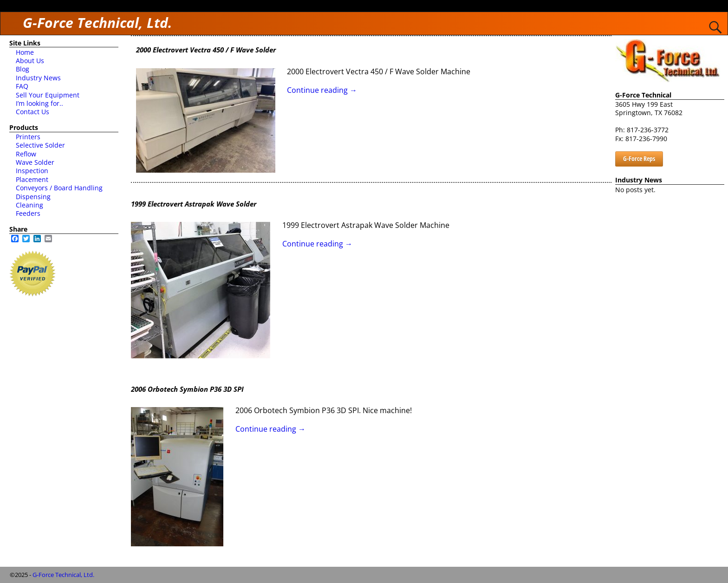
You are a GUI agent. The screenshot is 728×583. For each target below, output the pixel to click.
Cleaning (29, 205)
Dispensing (33, 197)
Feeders (28, 213)
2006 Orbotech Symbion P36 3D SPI (187, 389)
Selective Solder (40, 145)
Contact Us (32, 112)
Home (25, 52)
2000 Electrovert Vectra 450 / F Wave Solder (206, 50)
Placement (32, 179)
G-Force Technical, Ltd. (97, 23)
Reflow (26, 154)
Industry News (38, 78)
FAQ (22, 86)
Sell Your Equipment (48, 95)
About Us (30, 61)
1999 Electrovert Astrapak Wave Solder (194, 204)
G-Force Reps (639, 159)
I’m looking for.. (39, 103)
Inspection (32, 171)
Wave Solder (35, 162)
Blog (23, 69)
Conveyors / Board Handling (59, 188)
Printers (28, 137)
